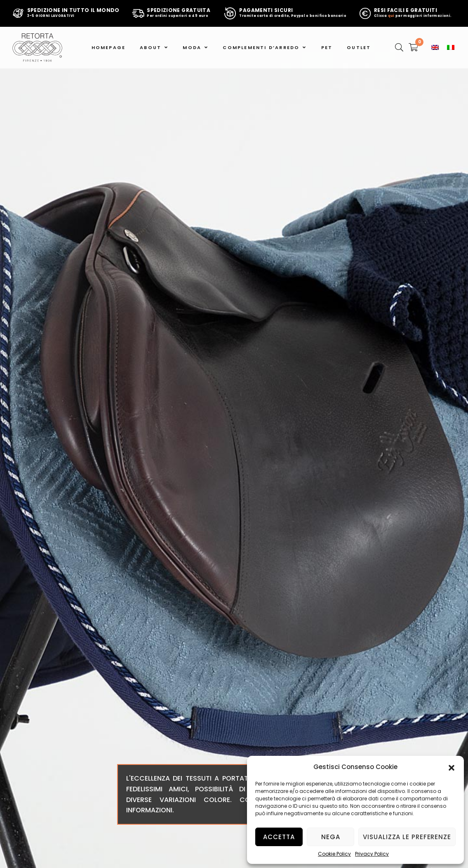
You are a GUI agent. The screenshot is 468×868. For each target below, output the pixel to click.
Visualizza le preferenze (407, 837)
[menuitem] (435, 47)
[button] (452, 767)
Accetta (279, 837)
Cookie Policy (334, 854)
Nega (331, 837)
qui (391, 16)
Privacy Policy (372, 854)
